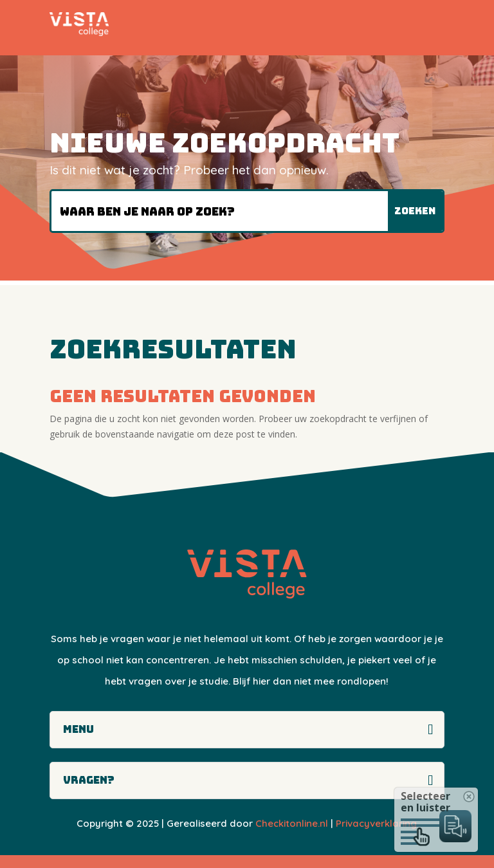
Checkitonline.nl (292, 823)
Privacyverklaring (376, 823)
